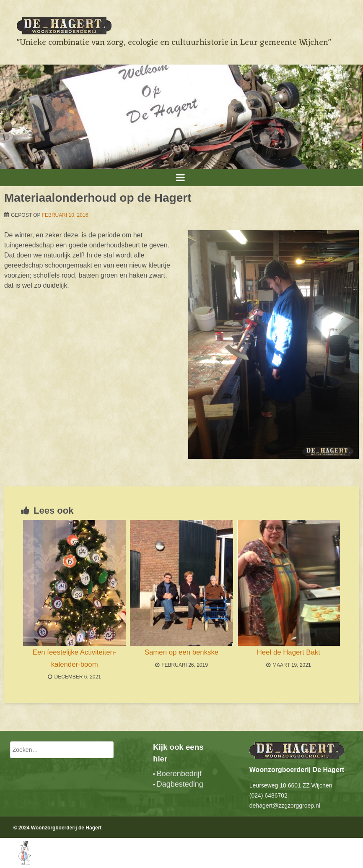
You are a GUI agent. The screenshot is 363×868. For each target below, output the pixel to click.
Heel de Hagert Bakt (289, 652)
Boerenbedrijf (179, 774)
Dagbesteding (180, 784)
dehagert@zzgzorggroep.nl (285, 806)
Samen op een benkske (181, 652)
